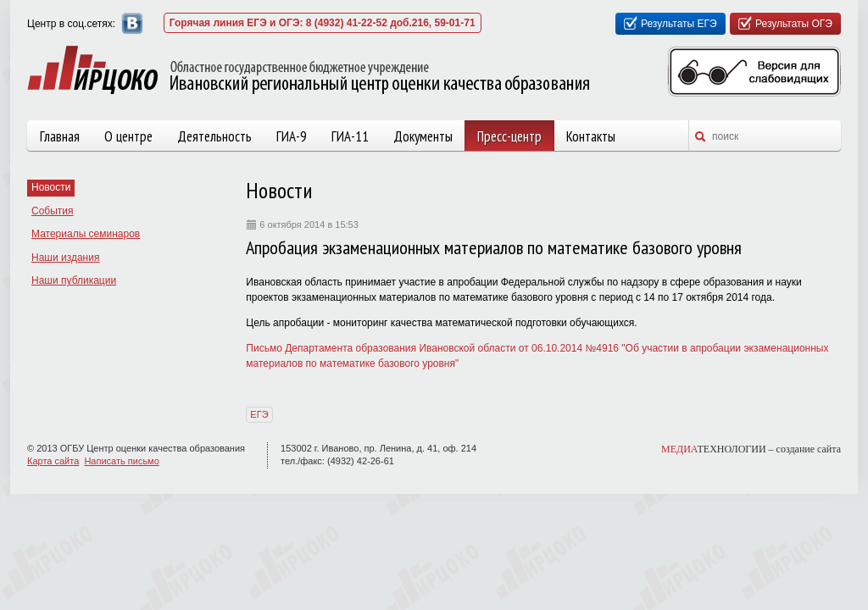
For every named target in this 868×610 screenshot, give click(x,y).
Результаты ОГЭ (794, 24)
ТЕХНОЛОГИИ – (751, 449)
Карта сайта (53, 461)
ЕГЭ (259, 414)
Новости (51, 187)
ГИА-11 (350, 136)
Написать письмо (121, 461)
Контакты (591, 136)
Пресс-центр (509, 136)
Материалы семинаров (86, 234)
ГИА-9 (292, 136)
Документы (423, 136)
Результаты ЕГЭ (679, 24)
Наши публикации (74, 280)
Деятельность (214, 136)
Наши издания (65, 258)
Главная (60, 136)
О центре (128, 136)
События (53, 211)
